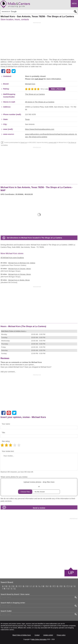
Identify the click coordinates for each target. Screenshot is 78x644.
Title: (4, 433)
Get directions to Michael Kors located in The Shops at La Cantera (34, 238)
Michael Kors (30, 84)
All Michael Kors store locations (12, 258)
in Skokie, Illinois (19, 280)
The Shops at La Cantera (35, 94)
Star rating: (6, 441)
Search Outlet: (6, 611)
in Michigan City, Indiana (22, 263)
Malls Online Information (39, 639)
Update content (48, 635)
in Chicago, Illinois (19, 269)
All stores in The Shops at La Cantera (40, 102)
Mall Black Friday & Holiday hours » (14, 331)
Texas (27, 119)
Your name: (6, 424)
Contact (37, 635)
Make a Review (57, 89)
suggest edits (52, 142)
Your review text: (8, 451)
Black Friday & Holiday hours (22, 635)
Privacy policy (61, 635)
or (39, 487)
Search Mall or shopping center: (13, 603)
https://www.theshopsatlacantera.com (40, 129)
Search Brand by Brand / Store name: (15, 594)
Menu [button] (74, 3)
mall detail (39, 79)
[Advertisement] (21, 41)
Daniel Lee (24, 142)
